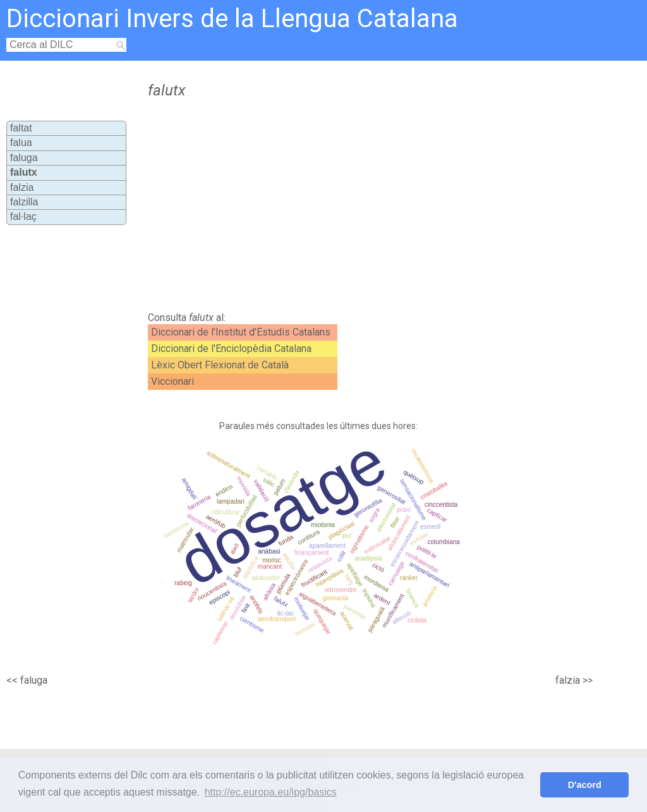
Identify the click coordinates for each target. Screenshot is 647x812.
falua (21, 142)
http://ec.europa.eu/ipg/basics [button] (271, 792)
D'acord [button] (585, 785)
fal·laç (23, 216)
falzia (22, 187)
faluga (24, 158)
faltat (21, 128)
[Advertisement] (359, 205)
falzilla (24, 202)
